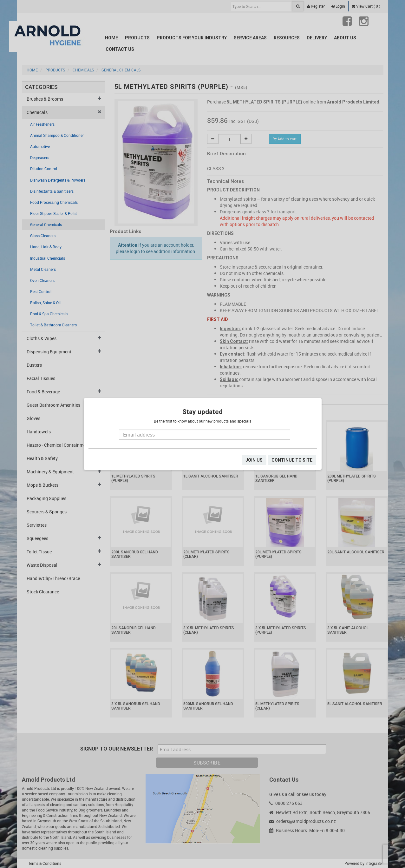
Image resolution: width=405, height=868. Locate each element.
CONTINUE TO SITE (292, 460)
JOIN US (254, 460)
